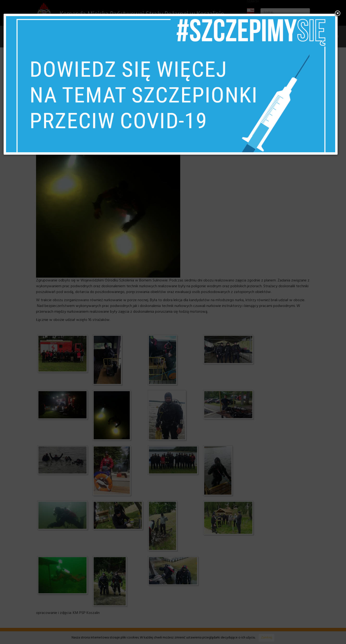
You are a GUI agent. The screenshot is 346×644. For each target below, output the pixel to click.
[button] (338, 14)
